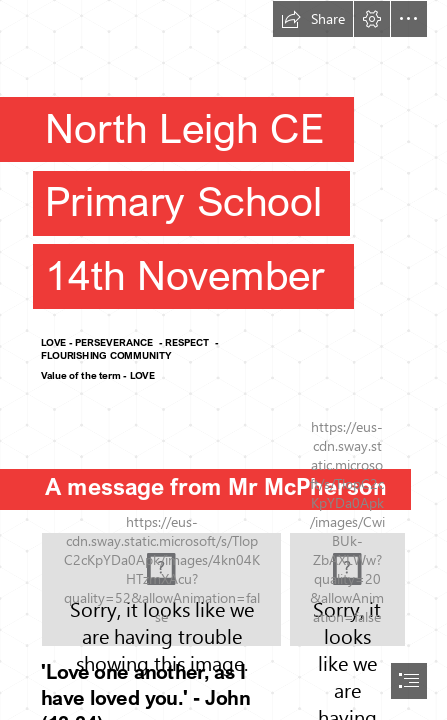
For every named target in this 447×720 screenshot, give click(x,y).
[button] (313, 19)
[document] (223, 360)
